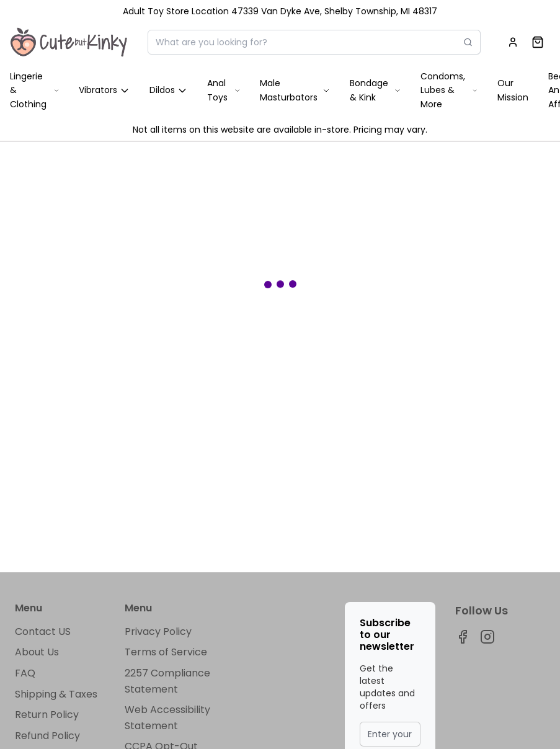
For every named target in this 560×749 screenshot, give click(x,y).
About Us (37, 652)
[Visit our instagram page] (487, 637)
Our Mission (513, 90)
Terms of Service (166, 652)
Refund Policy (47, 736)
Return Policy (47, 715)
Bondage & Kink (375, 90)
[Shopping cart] (538, 42)
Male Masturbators (295, 90)
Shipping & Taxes (56, 694)
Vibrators (104, 90)
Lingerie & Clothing (34, 90)
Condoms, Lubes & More (449, 90)
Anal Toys (224, 90)
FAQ (25, 673)
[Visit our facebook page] (463, 637)
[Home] (69, 42)
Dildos (168, 90)
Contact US (43, 632)
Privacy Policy (158, 632)
